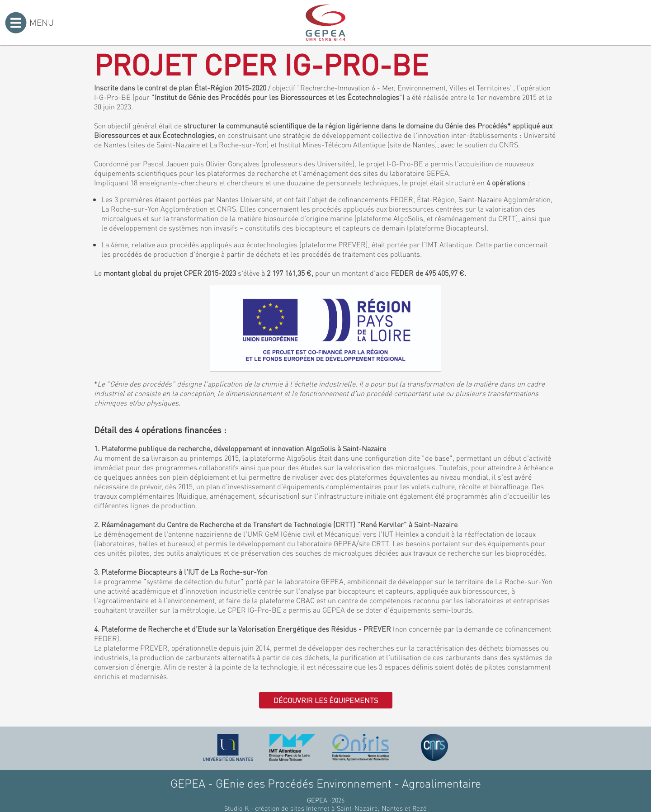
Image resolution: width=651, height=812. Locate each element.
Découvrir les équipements (326, 700)
